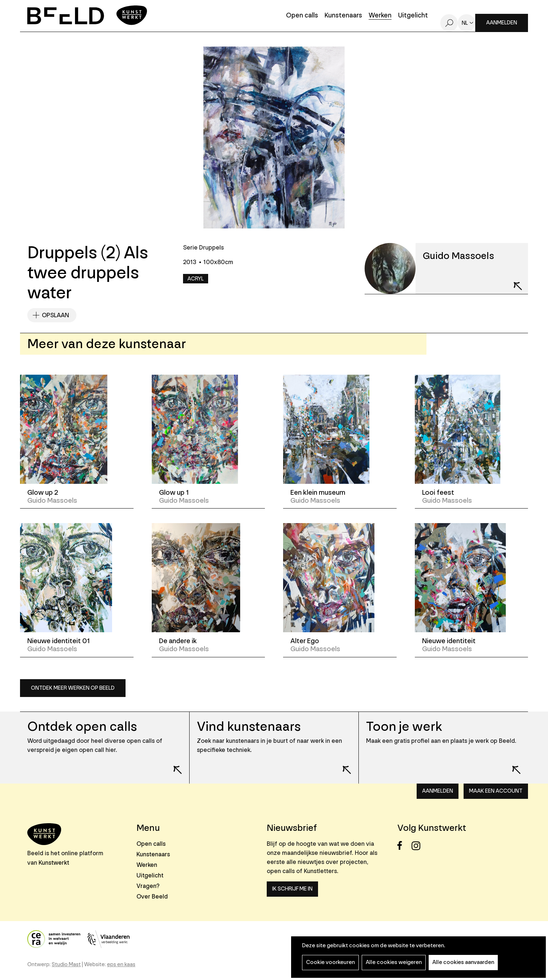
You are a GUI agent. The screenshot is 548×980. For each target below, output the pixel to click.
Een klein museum (318, 493)
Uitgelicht (413, 16)
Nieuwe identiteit (449, 641)
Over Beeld (152, 897)
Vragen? (148, 886)
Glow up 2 (43, 493)
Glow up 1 (174, 493)
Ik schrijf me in (292, 889)
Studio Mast (66, 965)
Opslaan (55, 315)
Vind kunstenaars (249, 727)
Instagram (418, 846)
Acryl (196, 279)
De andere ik (178, 641)
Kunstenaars (343, 16)
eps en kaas (121, 965)
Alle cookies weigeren (394, 962)
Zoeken (449, 23)
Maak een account (496, 791)
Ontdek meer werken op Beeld (73, 688)
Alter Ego (305, 641)
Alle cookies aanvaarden (463, 962)
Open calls (302, 16)
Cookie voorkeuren (330, 962)
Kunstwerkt (54, 863)
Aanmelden (502, 23)
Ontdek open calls (82, 727)
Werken (380, 16)
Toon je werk (404, 727)
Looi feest (438, 493)
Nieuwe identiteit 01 (59, 641)
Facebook (404, 846)
